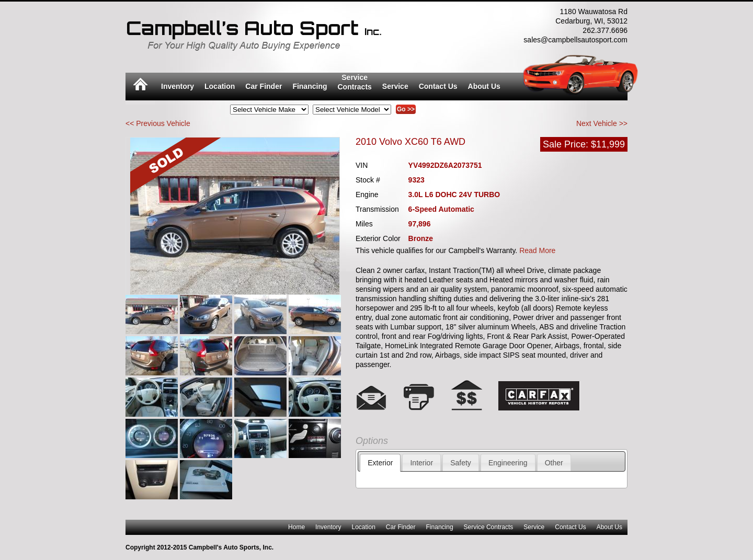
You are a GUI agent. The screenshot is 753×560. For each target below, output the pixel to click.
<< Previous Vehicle (158, 123)
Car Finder (264, 86)
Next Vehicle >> (602, 123)
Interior (421, 463)
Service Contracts (489, 527)
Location (220, 86)
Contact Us (438, 86)
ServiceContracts (355, 82)
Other (554, 463)
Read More (537, 250)
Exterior (380, 463)
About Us (484, 86)
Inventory (178, 86)
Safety (461, 463)
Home (296, 527)
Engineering (508, 463)
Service (395, 86)
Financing (310, 86)
